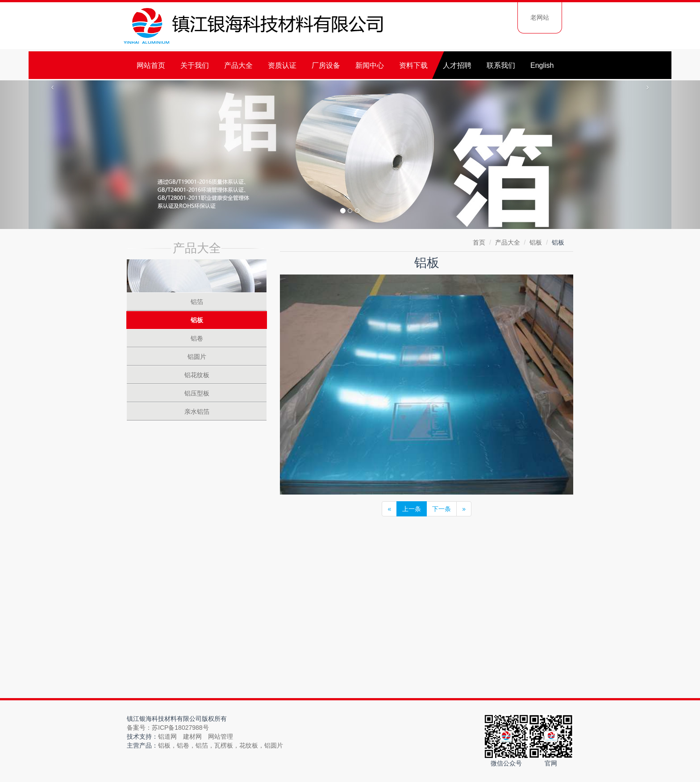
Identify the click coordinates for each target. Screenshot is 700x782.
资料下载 (413, 65)
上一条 (412, 509)
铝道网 (167, 736)
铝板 (536, 242)
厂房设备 (326, 65)
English (542, 65)
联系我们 (501, 65)
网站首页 (151, 65)
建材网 (192, 736)
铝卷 (197, 338)
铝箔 (197, 302)
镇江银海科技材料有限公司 (254, 27)
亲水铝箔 (197, 412)
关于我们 (195, 65)
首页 (479, 242)
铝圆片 (197, 357)
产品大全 (238, 65)
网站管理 (221, 736)
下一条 (442, 509)
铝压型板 (197, 393)
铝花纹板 (197, 375)
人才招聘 (457, 65)
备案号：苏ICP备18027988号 (168, 728)
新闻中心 (370, 65)
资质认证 (282, 65)
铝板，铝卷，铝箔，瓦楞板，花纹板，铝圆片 (221, 745)
